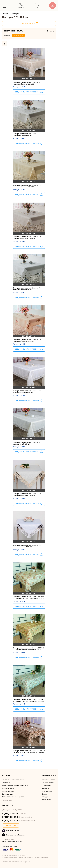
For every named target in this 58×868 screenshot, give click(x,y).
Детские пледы (8, 794)
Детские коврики (8, 788)
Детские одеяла (8, 791)
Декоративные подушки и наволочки (15, 785)
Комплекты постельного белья (13, 780)
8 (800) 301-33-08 (11, 821)
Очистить (50, 31)
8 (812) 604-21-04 (11, 817)
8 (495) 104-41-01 (11, 813)
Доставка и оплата (49, 780)
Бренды (45, 797)
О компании (46, 785)
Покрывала (6, 783)
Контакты (45, 788)
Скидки (44, 794)
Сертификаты (47, 791)
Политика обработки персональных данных (16, 862)
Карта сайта (46, 800)
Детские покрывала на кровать (13, 797)
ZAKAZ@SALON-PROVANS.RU (12, 841)
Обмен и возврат (48, 783)
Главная (5, 14)
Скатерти (15, 14)
